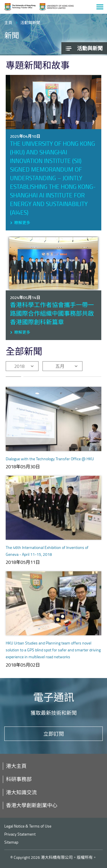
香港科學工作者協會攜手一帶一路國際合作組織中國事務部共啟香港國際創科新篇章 (52, 313)
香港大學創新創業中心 (32, 805)
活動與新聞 (30, 23)
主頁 (8, 23)
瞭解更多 (22, 223)
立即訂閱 (54, 734)
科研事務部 (19, 779)
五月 (60, 366)
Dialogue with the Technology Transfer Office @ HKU (50, 459)
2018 (19, 366)
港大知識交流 (21, 792)
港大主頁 (16, 766)
